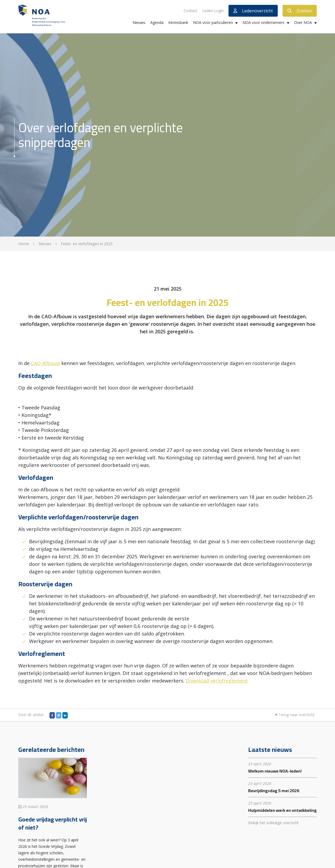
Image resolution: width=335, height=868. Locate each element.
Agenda (157, 22)
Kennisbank (178, 22)
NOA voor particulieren (213, 22)
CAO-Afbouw (45, 363)
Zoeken (300, 11)
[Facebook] (52, 715)
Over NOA (303, 22)
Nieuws (139, 22)
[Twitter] (59, 715)
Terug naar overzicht (294, 715)
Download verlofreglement (217, 681)
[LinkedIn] (65, 715)
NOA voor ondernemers (263, 22)
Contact (190, 11)
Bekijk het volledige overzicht (273, 823)
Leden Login (213, 11)
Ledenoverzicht (253, 11)
